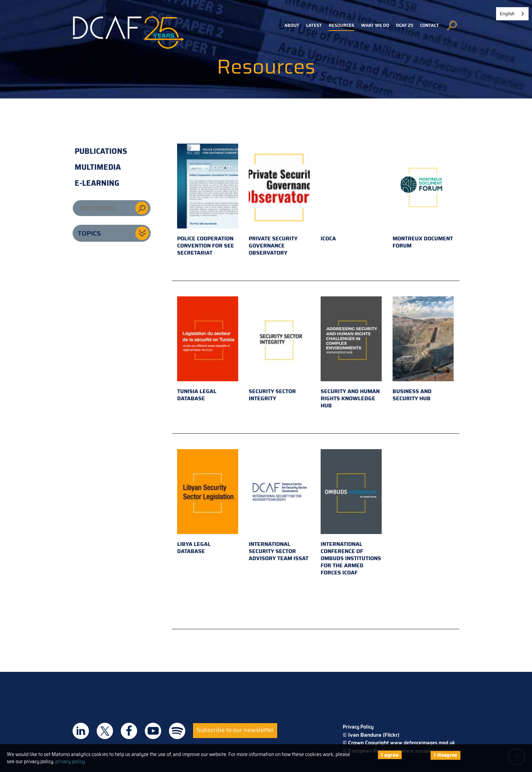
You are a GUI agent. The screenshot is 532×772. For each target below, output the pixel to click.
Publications (101, 151)
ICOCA (351, 193)
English (507, 14)
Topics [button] (89, 233)
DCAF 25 (405, 25)
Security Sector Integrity (279, 350)
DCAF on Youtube (153, 731)
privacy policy (70, 761)
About (292, 25)
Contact (430, 25)
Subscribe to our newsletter (235, 730)
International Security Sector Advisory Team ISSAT (279, 506)
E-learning (97, 183)
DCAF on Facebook (129, 731)
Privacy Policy (358, 727)
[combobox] (512, 14)
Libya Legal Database (208, 502)
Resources (341, 25)
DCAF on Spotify (177, 731)
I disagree (445, 755)
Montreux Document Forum (423, 197)
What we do (375, 25)
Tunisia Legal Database (208, 350)
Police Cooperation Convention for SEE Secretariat (208, 200)
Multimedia (98, 167)
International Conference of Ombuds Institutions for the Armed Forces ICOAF (351, 513)
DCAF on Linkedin (81, 731)
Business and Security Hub (423, 350)
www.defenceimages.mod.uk (423, 743)
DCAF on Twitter (105, 731)
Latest (314, 25)
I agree (390, 755)
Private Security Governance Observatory (279, 200)
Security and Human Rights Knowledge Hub (351, 353)
